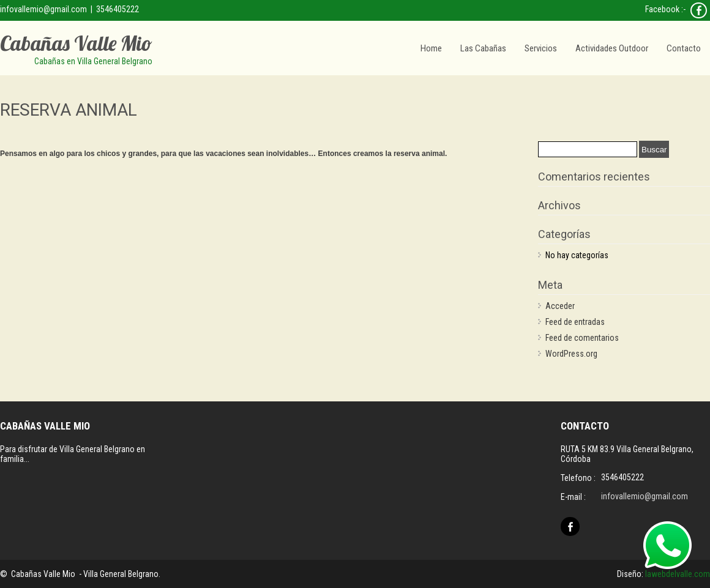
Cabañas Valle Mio (76, 43)
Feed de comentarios (582, 338)
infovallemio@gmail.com (43, 9)
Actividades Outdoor (612, 48)
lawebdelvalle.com (678, 574)
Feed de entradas (575, 322)
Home (431, 48)
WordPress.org (571, 354)
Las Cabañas (483, 48)
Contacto (684, 48)
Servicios (541, 48)
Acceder (560, 306)
